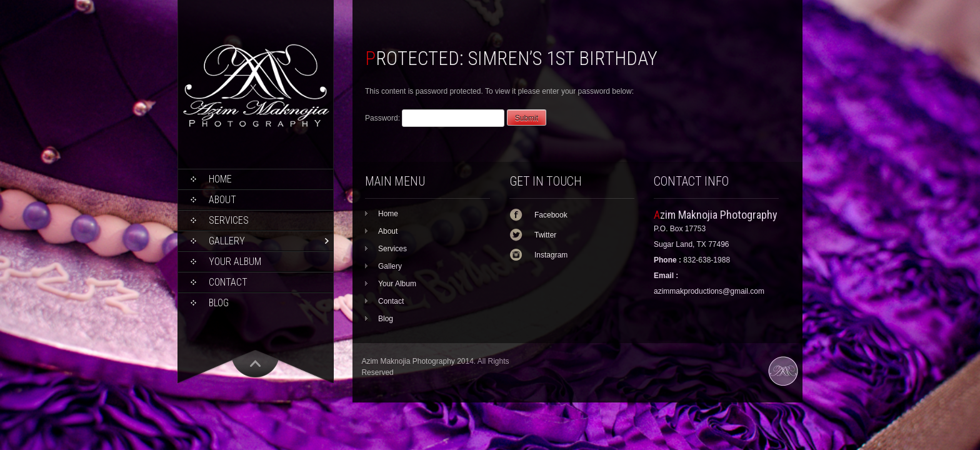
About (222, 200)
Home (220, 179)
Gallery (227, 241)
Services (229, 220)
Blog (219, 303)
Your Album (235, 262)
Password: (435, 118)
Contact (228, 282)
